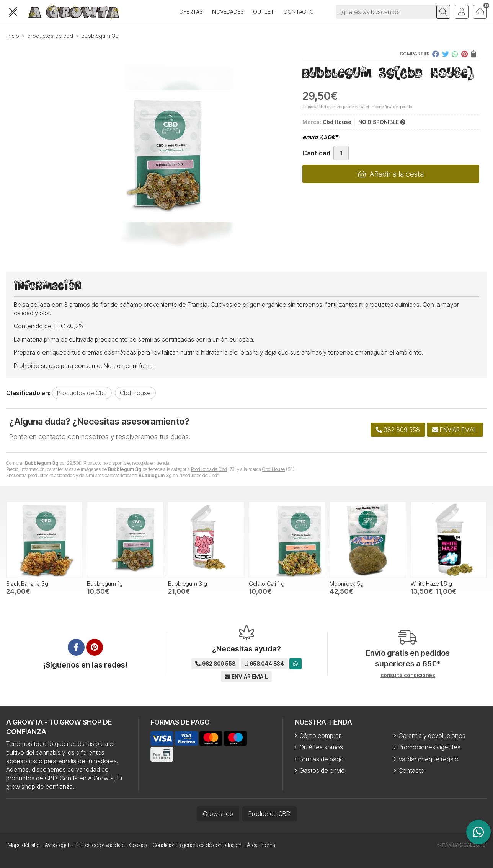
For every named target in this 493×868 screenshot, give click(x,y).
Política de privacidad (99, 845)
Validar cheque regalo (429, 759)
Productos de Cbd (209, 469)
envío (337, 107)
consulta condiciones (408, 675)
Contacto (411, 770)
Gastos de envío (322, 770)
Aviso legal (57, 845)
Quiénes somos (321, 747)
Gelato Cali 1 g (267, 584)
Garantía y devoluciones (432, 736)
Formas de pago (322, 759)
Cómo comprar (320, 736)
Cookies (138, 845)
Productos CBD (269, 814)
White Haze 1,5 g (431, 584)
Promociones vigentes (429, 747)
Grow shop (218, 814)
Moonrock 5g (347, 584)
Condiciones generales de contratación (197, 845)
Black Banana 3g (27, 584)
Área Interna (261, 845)
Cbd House (273, 469)
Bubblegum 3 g (188, 584)
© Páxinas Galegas (461, 845)
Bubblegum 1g (105, 584)
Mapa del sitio (24, 845)
